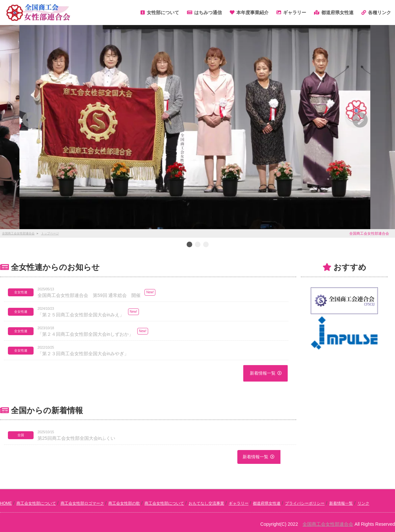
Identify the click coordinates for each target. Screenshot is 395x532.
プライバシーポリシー (305, 503)
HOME (6, 503)
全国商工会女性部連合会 (328, 524)
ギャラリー (239, 503)
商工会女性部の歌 (124, 503)
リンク (363, 503)
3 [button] (206, 245)
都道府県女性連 (267, 503)
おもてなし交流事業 (206, 503)
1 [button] (189, 245)
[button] (96, 120)
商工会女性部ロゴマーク (82, 503)
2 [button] (197, 245)
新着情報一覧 (263, 373)
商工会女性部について (36, 503)
